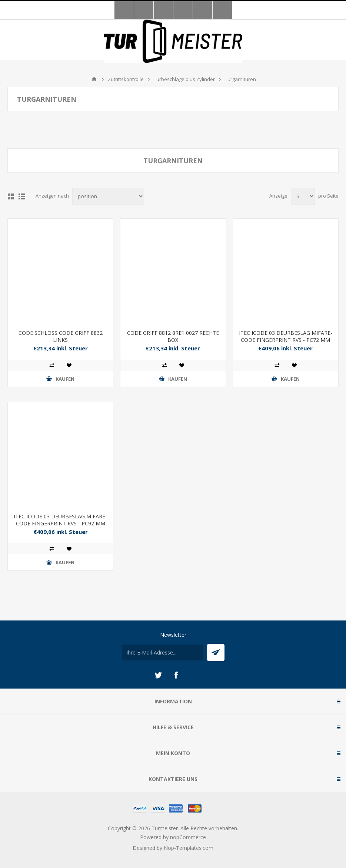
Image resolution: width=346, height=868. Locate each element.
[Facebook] (176, 675)
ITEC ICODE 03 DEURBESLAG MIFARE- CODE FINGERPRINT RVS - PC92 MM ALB (60, 523)
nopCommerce (188, 837)
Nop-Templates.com (189, 848)
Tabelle (11, 196)
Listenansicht (22, 196)
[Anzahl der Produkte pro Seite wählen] (303, 196)
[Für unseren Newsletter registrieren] (163, 652)
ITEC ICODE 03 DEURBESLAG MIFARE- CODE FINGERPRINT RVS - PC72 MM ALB (286, 340)
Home (94, 79)
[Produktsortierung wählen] (108, 196)
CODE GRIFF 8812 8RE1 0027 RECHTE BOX (173, 336)
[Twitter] (158, 675)
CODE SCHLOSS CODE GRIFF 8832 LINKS (61, 336)
